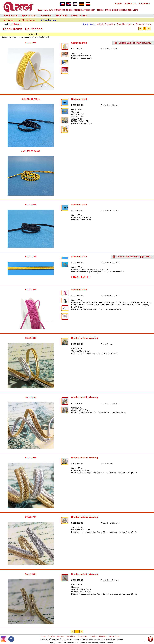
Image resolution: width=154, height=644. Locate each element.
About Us (130, 4)
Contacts (145, 4)
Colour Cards (79, 16)
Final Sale (62, 16)
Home (118, 4)
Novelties (46, 16)
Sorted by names (143, 24)
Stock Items (11, 16)
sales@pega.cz (15, 24)
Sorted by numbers (125, 24)
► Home (9, 20)
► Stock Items (27, 20)
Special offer (29, 16)
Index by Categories (106, 24)
